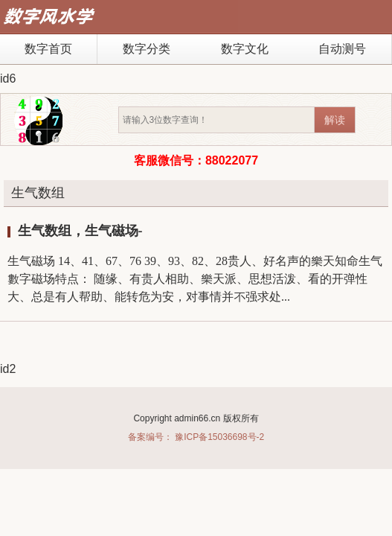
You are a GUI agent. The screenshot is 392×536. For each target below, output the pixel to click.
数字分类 (147, 49)
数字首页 (48, 49)
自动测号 (342, 49)
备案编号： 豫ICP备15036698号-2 (196, 437)
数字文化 (245, 49)
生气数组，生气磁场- (80, 231)
